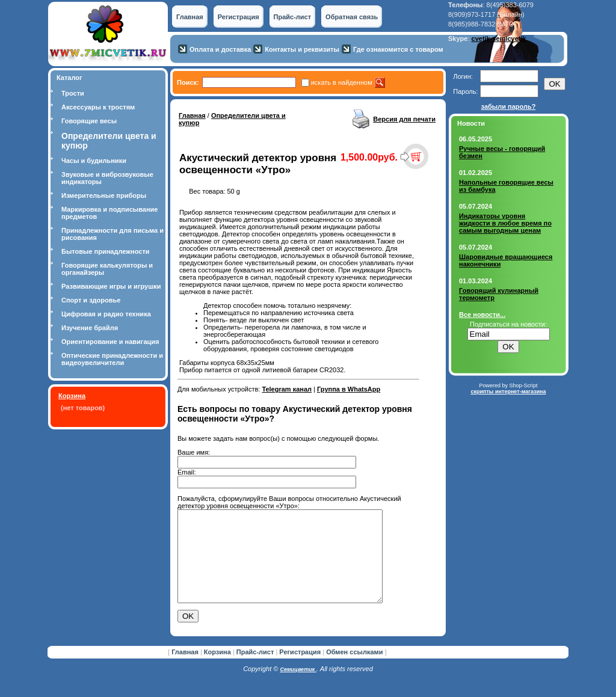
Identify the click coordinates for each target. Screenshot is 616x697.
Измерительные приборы (104, 195)
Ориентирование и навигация (110, 342)
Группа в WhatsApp (349, 389)
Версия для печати (404, 119)
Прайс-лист (293, 17)
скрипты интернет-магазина (508, 391)
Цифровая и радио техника (106, 314)
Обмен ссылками (354, 670)
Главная (190, 17)
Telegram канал (287, 389)
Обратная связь (352, 17)
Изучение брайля (90, 328)
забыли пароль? (509, 106)
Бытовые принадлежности (106, 251)
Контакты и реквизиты (302, 49)
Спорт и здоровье (91, 300)
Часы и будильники (94, 161)
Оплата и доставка (220, 49)
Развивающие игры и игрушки (111, 286)
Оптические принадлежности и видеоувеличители (112, 359)
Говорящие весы (89, 121)
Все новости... (482, 315)
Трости (73, 93)
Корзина (72, 396)
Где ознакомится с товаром (398, 49)
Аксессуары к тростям (98, 107)
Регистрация (239, 17)
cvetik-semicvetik (499, 38)
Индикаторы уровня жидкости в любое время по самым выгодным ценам (505, 223)
